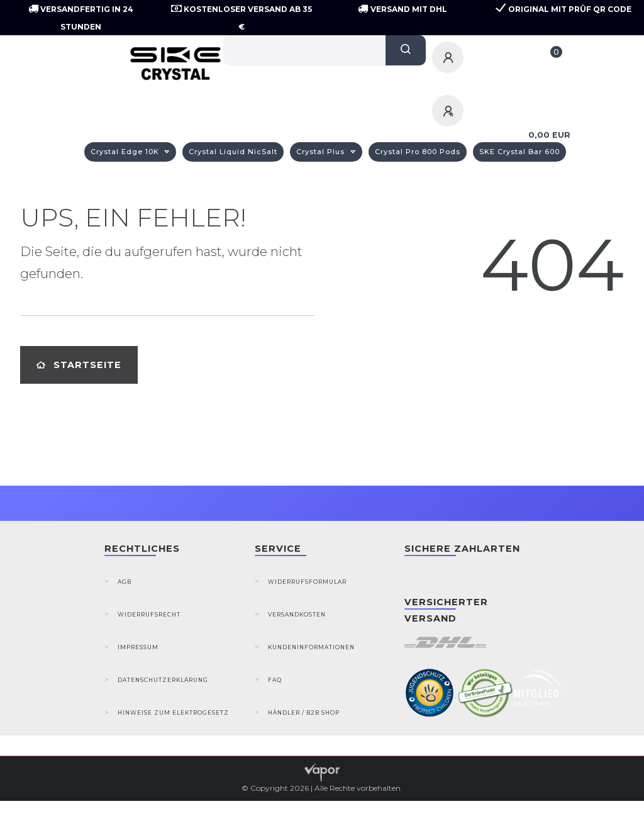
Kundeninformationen (311, 647)
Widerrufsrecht (149, 614)
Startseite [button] (79, 365)
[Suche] (406, 50)
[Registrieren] (450, 111)
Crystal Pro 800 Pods (418, 152)
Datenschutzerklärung (163, 680)
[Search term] (305, 50)
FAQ (275, 680)
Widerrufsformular (307, 582)
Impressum (138, 647)
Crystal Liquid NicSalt (233, 152)
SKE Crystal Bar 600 (519, 152)
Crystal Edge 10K (126, 152)
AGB (125, 582)
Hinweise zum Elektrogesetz (173, 712)
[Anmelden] (450, 57)
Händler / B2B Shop (304, 712)
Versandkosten (297, 614)
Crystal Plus (322, 152)
